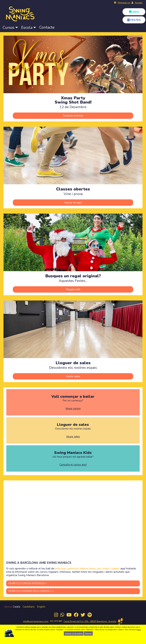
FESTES (134, 20)
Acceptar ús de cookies (74, 633)
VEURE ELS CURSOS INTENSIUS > (27, 583)
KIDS (134, 12)
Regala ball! (73, 289)
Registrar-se (124, 3)
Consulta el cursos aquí (73, 465)
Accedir (139, 3)
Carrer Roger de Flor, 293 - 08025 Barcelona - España (90, 621)
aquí (139, 630)
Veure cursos (73, 409)
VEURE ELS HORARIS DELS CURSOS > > (31, 591)
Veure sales (73, 376)
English (41, 607)
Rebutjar (88, 633)
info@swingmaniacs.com (36, 621)
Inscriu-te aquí (73, 203)
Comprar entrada (73, 116)
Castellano (29, 607)
